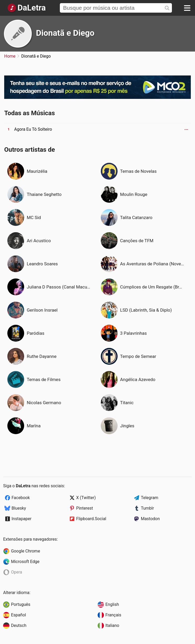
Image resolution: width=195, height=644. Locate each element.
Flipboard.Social (91, 519)
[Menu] (187, 8)
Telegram (150, 498)
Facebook (21, 498)
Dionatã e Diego (65, 33)
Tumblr (147, 508)
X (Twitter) (86, 498)
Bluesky (19, 508)
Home (10, 56)
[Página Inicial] (26, 8)
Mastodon (150, 519)
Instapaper (22, 519)
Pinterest (85, 508)
